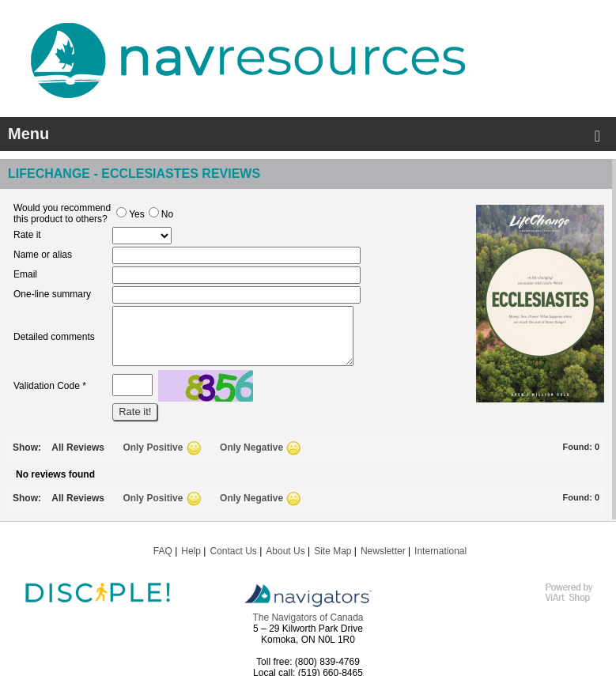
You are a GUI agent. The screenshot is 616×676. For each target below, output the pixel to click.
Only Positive (153, 448)
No (161, 214)
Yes (130, 214)
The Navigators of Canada (308, 617)
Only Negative (251, 448)
